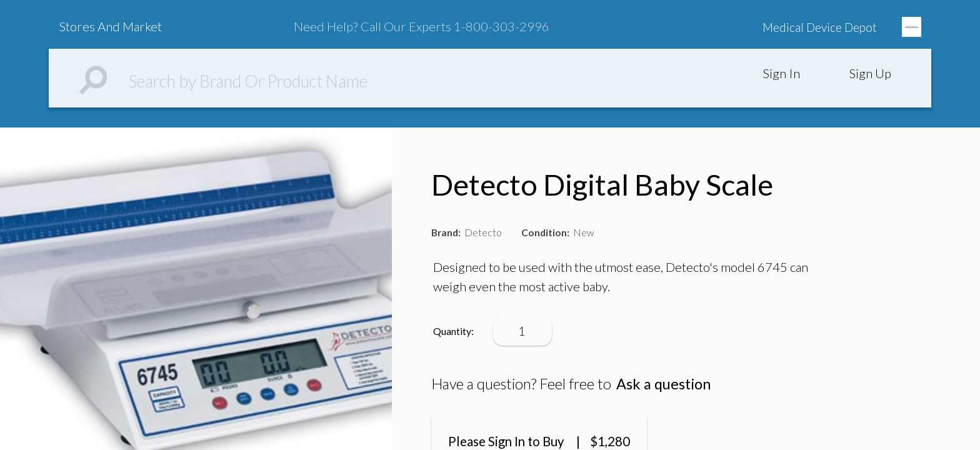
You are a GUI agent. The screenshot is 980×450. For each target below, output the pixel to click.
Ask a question (663, 384)
